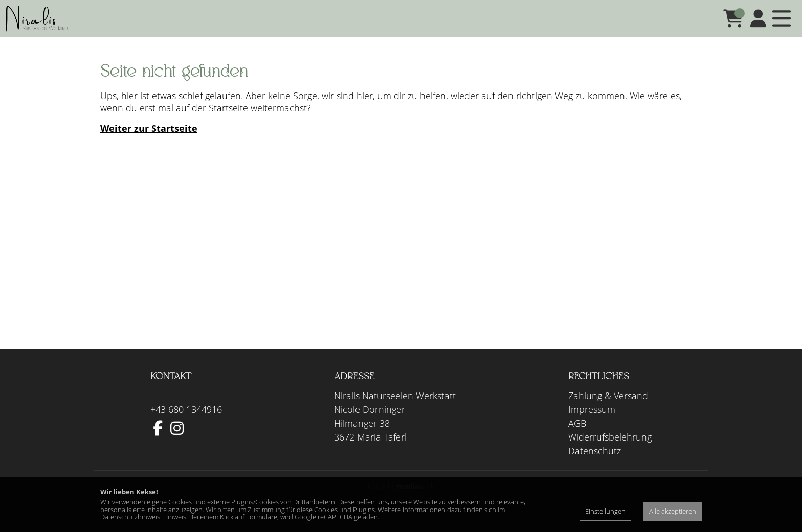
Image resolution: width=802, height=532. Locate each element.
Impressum (592, 424)
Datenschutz (595, 465)
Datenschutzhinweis (130, 517)
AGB (577, 437)
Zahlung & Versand (608, 410)
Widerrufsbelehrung (610, 451)
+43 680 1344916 (186, 424)
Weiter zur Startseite (149, 143)
